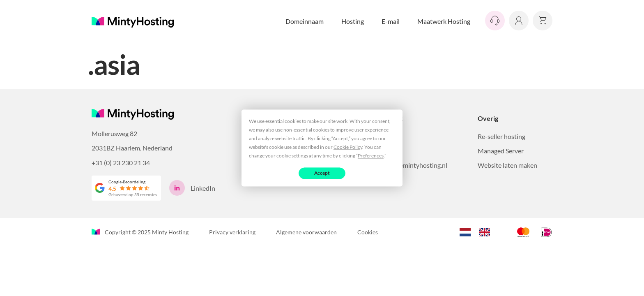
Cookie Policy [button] (348, 147)
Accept (322, 173)
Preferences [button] (371, 156)
